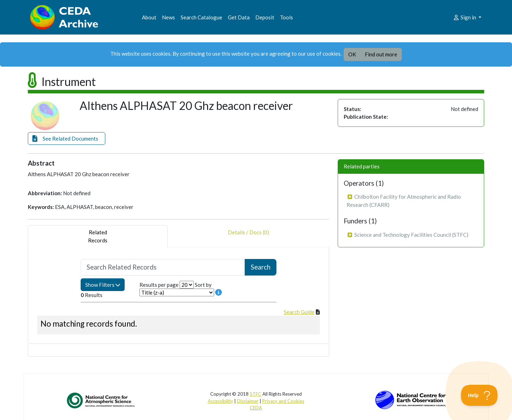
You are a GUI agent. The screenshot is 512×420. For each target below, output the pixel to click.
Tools (286, 17)
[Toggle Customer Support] (479, 395)
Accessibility (220, 401)
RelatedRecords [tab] (98, 236)
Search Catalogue (201, 17)
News (168, 17)
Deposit (265, 17)
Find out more (381, 54)
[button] (67, 139)
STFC (255, 394)
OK (352, 54)
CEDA (256, 408)
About (149, 17)
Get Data (239, 17)
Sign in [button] (465, 17)
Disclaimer (248, 401)
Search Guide (299, 312)
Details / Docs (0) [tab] (248, 236)
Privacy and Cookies (283, 401)
